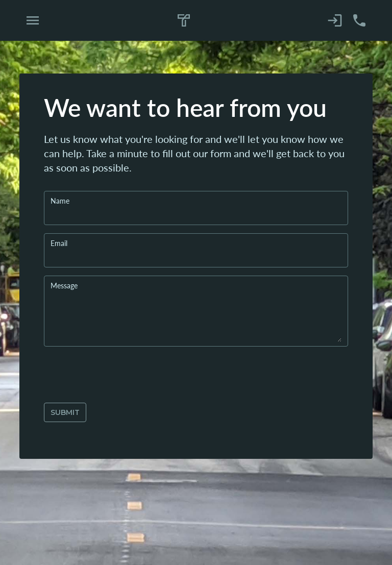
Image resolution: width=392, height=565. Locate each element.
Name (60, 201)
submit (65, 412)
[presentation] (121, 375)
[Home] (184, 21)
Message (64, 285)
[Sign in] (335, 20)
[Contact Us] (359, 20)
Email (59, 243)
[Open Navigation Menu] (33, 20)
